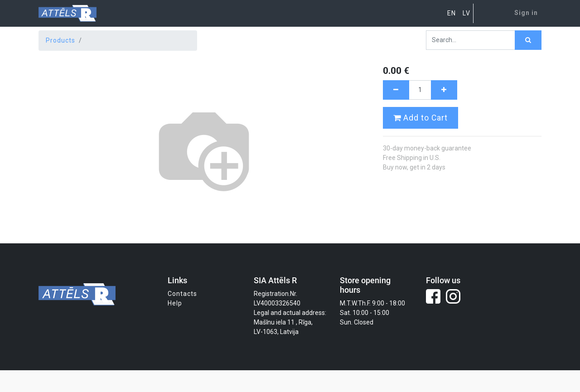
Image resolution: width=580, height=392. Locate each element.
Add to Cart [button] (420, 118)
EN (452, 13)
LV (466, 13)
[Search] (528, 40)
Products (60, 40)
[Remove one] (396, 90)
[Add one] (444, 90)
